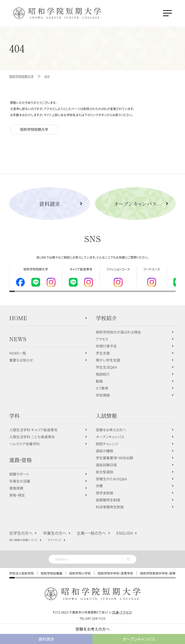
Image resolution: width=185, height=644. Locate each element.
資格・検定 (17, 492)
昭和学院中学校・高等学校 (115, 570)
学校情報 (103, 392)
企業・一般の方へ (91, 530)
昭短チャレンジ (107, 440)
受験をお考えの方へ (111, 426)
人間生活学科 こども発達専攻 (32, 433)
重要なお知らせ (21, 357)
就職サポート (19, 471)
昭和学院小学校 (80, 570)
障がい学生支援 (108, 357)
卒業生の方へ (55, 530)
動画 (99, 378)
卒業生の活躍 (20, 478)
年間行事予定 (106, 343)
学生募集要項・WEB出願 (114, 454)
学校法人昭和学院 (21, 570)
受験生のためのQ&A (111, 475)
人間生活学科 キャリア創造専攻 (33, 426)
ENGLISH (125, 530)
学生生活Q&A (106, 364)
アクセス (102, 336)
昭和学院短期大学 (34, 130)
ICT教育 (102, 385)
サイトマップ (55, 537)
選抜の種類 (104, 447)
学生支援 (103, 350)
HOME (18, 315)
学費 (99, 483)
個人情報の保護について (23, 537)
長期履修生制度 (108, 497)
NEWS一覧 (18, 350)
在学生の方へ (21, 530)
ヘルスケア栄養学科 (24, 440)
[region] (92, 278)
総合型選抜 (105, 468)
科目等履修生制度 (110, 504)
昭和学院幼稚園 (52, 570)
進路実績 (16, 485)
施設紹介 (103, 371)
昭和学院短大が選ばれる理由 (118, 329)
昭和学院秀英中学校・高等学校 (161, 570)
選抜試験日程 (106, 461)
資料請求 (50, 204)
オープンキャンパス (135, 204)
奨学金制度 (105, 490)
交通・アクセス (122, 609)
